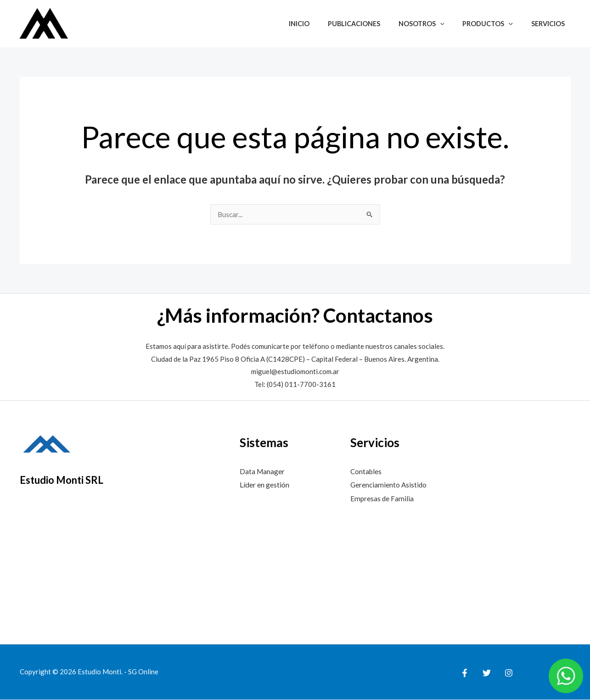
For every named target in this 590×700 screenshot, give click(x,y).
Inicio (322, 24)
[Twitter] (484, 673)
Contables (367, 472)
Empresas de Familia (382, 499)
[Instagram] (504, 673)
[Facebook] (465, 673)
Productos (495, 24)
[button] (453, 24)
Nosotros (434, 24)
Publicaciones (372, 24)
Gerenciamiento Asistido (389, 485)
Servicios (551, 24)
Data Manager (263, 472)
